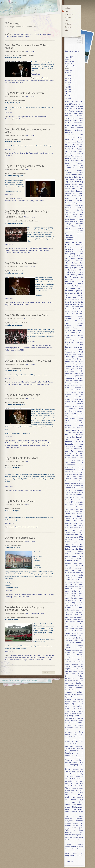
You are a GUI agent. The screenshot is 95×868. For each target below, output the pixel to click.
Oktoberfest (74, 594)
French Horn (78, 359)
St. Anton (69, 725)
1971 (66, 104)
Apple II (69, 140)
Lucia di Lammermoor (76, 511)
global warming (70, 371)
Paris (81, 607)
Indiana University (74, 435)
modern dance (70, 544)
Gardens (67, 364)
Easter (75, 309)
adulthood (68, 113)
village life (70, 816)
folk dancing (74, 350)
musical (67, 566)
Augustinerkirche (70, 147)
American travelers (71, 120)
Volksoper (79, 821)
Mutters (67, 570)
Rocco (71, 667)
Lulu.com (80, 514)
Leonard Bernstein (41, 117)
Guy (66, 383)
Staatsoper (69, 728)
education (75, 311)
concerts (38, 78)
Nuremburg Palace (77, 589)
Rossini (73, 674)
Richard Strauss (20, 153)
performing (68, 619)
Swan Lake (69, 746)
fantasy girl (78, 328)
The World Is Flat (77, 767)
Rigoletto (75, 664)
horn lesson (13, 490)
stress (74, 739)
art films (72, 144)
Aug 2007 (68, 98)
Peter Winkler (70, 622)
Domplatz (68, 298)
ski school (78, 706)
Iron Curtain (78, 449)
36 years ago (77, 102)
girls (73, 369)
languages (79, 490)
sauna (77, 685)
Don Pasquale (69, 300)
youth (72, 856)
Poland (75, 633)
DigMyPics (79, 291)
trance (81, 779)
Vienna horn (77, 802)
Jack (73, 451)
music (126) (69, 64)
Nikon (81, 584)
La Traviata (75, 488)
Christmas (69, 231)
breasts (67, 196)
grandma (80, 378)
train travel (74, 779)
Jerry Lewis (75, 456)
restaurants (75, 657)
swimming (68, 748)
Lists (67, 21)
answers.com (69, 135)
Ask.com (80, 144)
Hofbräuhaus (79, 399)
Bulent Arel (68, 203)
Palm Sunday (69, 605)
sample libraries (69, 685)
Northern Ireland (69, 587)
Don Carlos (78, 298)
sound (76, 716)
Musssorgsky (79, 568)
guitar (81, 381)
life (72, 502)
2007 (81, 104)
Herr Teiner (78, 397)
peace (76, 615)
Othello (81, 603)
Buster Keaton (41, 445)
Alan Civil (69, 116)
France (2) (68, 73)
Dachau (74, 263)
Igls (79, 430)
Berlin (76, 177)
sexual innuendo (78, 697)
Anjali (7, 658)
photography (70, 626)
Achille (52, 655)
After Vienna (70, 14)
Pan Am (79, 605)
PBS (72, 615)
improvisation (78, 432)
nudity (67, 589)
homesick (72, 409)
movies (20, 490)
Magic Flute (78, 518)
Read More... (36, 74)
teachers (79, 760)
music (33, 51)
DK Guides (17, 660)
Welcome (46, 673)
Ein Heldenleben (77, 314)
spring (80, 723)
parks (67, 610)
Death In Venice (29, 490)
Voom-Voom (68, 823)
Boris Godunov (77, 191)
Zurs (66, 858)
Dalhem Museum (77, 265)
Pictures (68, 24)
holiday (80, 404)
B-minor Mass (69, 161)
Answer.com (69, 132)
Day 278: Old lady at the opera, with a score (27, 131)
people (80, 617)
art (66, 144)
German (46, 250)
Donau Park (79, 300)
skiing (67, 709)
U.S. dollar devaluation (77, 788)
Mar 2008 (68, 83)
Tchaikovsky (69, 760)
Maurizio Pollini (69, 535)
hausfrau (67, 390)
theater (67, 769)
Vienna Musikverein (30, 348)
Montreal (80, 551)
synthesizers (68, 758)
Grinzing (76, 381)
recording (67, 657)
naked (80, 577)
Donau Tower (69, 302)
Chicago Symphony (74, 224)
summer (80, 744)
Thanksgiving (74, 765)
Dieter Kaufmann (28, 384)
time (78, 772)
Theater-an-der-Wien (77, 769)
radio (81, 650)
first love (67, 345)
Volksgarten (69, 821)
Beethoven (8, 119)
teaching (68, 762)
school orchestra (77, 690)
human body (78, 423)
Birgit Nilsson (74, 182)
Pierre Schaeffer (69, 631)
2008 (67, 106)
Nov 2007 (68, 91)
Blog (52, 673)
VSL (81, 823)
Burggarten (79, 205)
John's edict (79, 465)
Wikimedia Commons (36, 660)
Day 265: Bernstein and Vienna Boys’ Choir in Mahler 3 (27, 212)
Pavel (67, 615)
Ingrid (66, 439)
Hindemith (68, 399)
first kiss (80, 342)
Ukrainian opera (69, 790)
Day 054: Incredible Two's (20, 538)
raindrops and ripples (74, 652)
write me (80, 851)
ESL (76, 321)
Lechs (66, 497)
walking (67, 828)
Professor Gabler (21, 443)
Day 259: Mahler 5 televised (21, 263)
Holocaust (68, 406)
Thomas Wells (70, 772)
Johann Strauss (71, 458)
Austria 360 (44, 655)
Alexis (81, 118)
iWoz (66, 451)
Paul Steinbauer (76, 612)
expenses (68, 325)
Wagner (68, 825)
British (67, 198)
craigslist (68, 261)
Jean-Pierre (69, 453)
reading (80, 655)
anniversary (79, 130)
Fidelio (16, 119)
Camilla (80, 210)
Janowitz (80, 451)
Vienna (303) (69, 57)
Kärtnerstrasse (69, 481)
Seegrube (80, 695)
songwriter (80, 713)
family (67, 328)
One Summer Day (70, 601)
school (67, 690)
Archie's (67, 142)
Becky (80, 168)
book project (77, 189)
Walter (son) (77, 828)
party (32, 201)
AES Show (78, 113)
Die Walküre (70, 288)
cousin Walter (70, 258)
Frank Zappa (70, 357)
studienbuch (68, 744)
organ (45, 443)
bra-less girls (70, 193)
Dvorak (23, 594)
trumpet (67, 786)
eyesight (80, 325)
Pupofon (68, 650)
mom (81, 544)
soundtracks (74, 720)
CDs (50, 660)
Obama (67, 591)
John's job (69, 467)
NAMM (67, 580)
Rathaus (68, 655)
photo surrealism (74, 624)
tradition (78, 776)
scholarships (79, 688)
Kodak (81, 483)
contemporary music (74, 254)
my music (77, 573)
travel (77, 781)
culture (67, 263)
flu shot (80, 347)
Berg (66, 177)
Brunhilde (79, 201)
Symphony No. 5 (24, 201)
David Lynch (72, 270)
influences (68, 437)
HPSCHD (68, 423)
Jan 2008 (68, 87)
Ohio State (77, 591)
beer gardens (74, 170)
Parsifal (73, 610)
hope (67, 411)
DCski (81, 270)
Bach (77, 161)
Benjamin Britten (77, 175)
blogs (81, 184)
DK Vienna (78, 295)
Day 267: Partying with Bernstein (24, 166)
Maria (66, 528)
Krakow (67, 485)
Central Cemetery (71, 219)
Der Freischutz (71, 277)
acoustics (79, 111)
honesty (80, 409)
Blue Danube (70, 186)
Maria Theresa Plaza (76, 528)
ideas (74, 430)
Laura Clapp (69, 492)
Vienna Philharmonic (16, 82)
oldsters (67, 596)
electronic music (74, 316)
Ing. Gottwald (77, 437)
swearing (79, 746)
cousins (80, 258)
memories (79, 535)
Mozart (74, 556)
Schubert (68, 695)
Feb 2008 (68, 85)
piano (72, 629)
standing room (45, 153)
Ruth (72, 683)
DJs (78, 293)
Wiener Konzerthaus (40, 658)
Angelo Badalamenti (74, 123)
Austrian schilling (77, 156)
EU (82, 321)
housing (80, 421)
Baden (67, 165)
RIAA (46, 660)
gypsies (71, 383)
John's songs (77, 472)
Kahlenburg (68, 479)
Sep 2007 (68, 96)
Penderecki (73, 617)
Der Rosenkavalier (32, 153)
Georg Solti (17, 597)
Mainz (67, 525)
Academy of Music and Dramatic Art (74, 109)
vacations (73, 795)
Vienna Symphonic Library (74, 812)
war (81, 832)
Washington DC (77, 835)
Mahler (15, 80)
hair (77, 383)
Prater (80, 636)
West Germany (78, 840)
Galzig (81, 361)
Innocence (80, 439)
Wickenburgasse (69, 842)
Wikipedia (75, 846)
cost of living (77, 256)
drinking (80, 304)
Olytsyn (80, 598)
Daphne (75, 268)
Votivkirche (75, 823)
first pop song (75, 345)
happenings (74, 385)
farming (74, 333)
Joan (81, 456)
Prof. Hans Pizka (29, 445)
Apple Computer (77, 137)
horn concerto (78, 411)
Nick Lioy (73, 584)
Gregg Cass (68, 381)
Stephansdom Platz (71, 732)
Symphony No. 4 (24, 80)
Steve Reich (68, 737)
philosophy (80, 622)
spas (75, 723)
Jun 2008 (68, 76)
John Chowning (77, 460)
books (67, 191)
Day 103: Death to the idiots (21, 458)
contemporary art (74, 249)
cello (81, 217)
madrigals (68, 518)
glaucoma (80, 369)
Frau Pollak (68, 359)
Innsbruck (69, 442)
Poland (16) (68, 70)
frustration (74, 361)
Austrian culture (77, 151)
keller (81, 481)
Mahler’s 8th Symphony (23, 658)
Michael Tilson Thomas (72, 537)
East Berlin (75, 307)
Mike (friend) (39, 201)
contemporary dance (74, 251)
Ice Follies (76, 428)
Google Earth (69, 373)
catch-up (68, 217)
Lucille (67, 514)
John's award (70, 463)
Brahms (80, 193)
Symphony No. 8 (74, 755)
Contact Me (35, 681)
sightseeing (35, 613)
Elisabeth (68, 318)
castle (81, 215)
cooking (67, 256)
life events (79, 502)
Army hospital (77, 142)
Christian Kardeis (74, 228)
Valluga (80, 795)
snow (74, 711)
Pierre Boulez (79, 629)
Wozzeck (73, 851)
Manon (81, 526)
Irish (71, 449)
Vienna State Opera (74, 809)
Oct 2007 (68, 94)
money (67, 547)
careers (76, 212)
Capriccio (68, 212)
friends (67, 361)
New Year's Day (70, 582)
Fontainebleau (70, 352)
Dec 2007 (68, 89)
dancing (68, 268)
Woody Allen (75, 849)
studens (81, 739)
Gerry (67, 369)
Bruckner (68, 201)
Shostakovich (79, 699)
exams (80, 323)
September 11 (69, 697)
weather (67, 837)
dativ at (26, 655)
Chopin (74, 226)
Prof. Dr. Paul (77, 638)
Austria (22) (68, 59)
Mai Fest (78, 523)
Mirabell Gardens (77, 542)
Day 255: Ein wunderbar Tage (22, 395)
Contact (68, 27)
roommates (73, 671)
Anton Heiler (37, 443)
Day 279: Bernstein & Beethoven (24, 93)
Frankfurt (80, 357)
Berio (71, 177)
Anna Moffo (70, 128)
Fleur (71, 347)
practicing (73, 636)
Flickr (75, 347)
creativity (79, 261)
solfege (74, 713)
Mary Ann (70, 530)
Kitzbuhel (67, 483)
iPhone (67, 449)
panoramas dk (71, 608)
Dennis (80, 272)
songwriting (69, 716)
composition (70, 242)
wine (69, 849)
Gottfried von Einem (35, 250)
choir (66, 226)
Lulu (73, 514)
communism (70, 237)
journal (67, 476)
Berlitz (72, 179)
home (75, 406)
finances (72, 342)
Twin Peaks (79, 786)
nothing (81, 587)
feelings (35, 527)
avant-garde (78, 158)
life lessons (70, 504)
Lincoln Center (75, 507)
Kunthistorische (76, 486)
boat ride (79, 186)
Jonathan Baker (78, 474)
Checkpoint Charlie (76, 221)
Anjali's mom (77, 125)
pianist (67, 629)
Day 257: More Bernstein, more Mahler (28, 361)
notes (76, 587)
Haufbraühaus (78, 388)
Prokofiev (68, 648)
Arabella (79, 140)
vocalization (80, 819)
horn (12, 305)
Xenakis (74, 853)
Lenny (72, 497)
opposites (67, 603)
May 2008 (68, 78)
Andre (81, 120)
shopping (68, 699)
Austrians (68, 158)
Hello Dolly (73, 392)
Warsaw (68, 835)
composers (69, 240)
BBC (75, 168)
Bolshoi (67, 189)
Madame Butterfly (74, 516)
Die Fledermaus (77, 286)
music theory (78, 563)
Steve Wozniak (78, 737)
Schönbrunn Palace (16, 655)
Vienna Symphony (69, 814)
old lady (80, 594)
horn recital (78, 416)
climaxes (80, 233)
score (19, 384)
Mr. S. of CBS (19, 350)
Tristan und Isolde (77, 783)
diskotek (73, 293)
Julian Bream (77, 476)
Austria (80, 147)
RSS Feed (70, 861)
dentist (80, 275)
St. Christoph (79, 725)
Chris (81, 226)
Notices (68, 18)
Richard (67, 659)
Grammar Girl (25, 253)
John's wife (68, 474)
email (81, 318)
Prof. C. (67, 638)
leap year (72, 495)
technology (76, 762)
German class (78, 366)
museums (68, 561)
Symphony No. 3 (32, 248)
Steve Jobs (78, 734)
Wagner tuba (78, 825)
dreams (73, 304)
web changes (74, 837)
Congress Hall (74, 247)
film (48, 445)
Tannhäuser (80, 758)
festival (80, 335)
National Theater (77, 580)
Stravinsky (67, 739)
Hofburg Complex (70, 402)
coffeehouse (69, 235)
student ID (69, 741)
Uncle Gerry (79, 790)
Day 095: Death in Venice (20, 501)
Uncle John (69, 793)
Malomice (74, 525)
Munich (80, 558)
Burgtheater (69, 208)
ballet (75, 165)
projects (80, 645)
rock (76, 667)
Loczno (72, 509)
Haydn (74, 390)
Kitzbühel (74, 483)
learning (79, 495)
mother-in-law (79, 554)
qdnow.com (76, 650)
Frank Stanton (78, 354)
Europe (25, 660)
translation (8, 253)
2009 (72, 106)
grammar (16, 253)
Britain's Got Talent (77, 196)
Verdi (67, 797)
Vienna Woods (79, 814)
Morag (67, 554)
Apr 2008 (68, 80)
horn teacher (70, 418)
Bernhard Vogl (35, 655)
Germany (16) (69, 61)
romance (73, 669)
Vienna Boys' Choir (46, 248)
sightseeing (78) (70, 66)
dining (67, 293)
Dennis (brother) (71, 275)
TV (72, 786)
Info (66, 30)
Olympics (74, 598)
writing (67, 853)
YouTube (34, 80)
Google (80, 371)
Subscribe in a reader (72, 51)
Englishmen (68, 321)
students (79, 741)
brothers (79, 198)
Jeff (76, 453)
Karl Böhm (25, 597)
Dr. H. (78, 302)
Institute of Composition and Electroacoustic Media (74, 444)
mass (80, 530)
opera (11, 153)
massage (67, 532)
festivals (67, 338)
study (75, 744)
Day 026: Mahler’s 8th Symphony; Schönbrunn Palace (25, 609)
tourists (72, 776)
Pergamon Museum (77, 619)
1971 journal (73, 104)
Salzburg (79, 683)
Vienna (27, 51)
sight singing (78, 701)
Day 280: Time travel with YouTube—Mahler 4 (27, 47)
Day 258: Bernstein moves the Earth (26, 315)
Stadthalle (67, 730)
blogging (74, 184)
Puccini (80, 648)
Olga (74, 596)
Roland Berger (43, 80)
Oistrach (67, 594)
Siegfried (67, 701)
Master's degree (77, 532)
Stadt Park (79, 728)
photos (67, 102)
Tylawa (67, 788)
